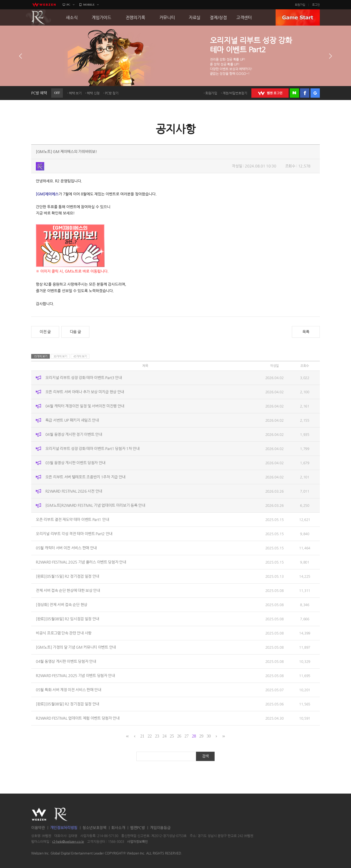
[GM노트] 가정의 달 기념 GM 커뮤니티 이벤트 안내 (76, 647)
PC (68, 5)
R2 (38, 17)
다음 (331, 56)
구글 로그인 (315, 93)
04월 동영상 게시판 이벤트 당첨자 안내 (66, 661)
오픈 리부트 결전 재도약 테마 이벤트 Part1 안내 (72, 519)
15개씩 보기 (41, 356)
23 (157, 736)
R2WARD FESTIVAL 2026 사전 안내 (74, 491)
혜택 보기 (75, 93)
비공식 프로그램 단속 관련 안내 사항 (64, 633)
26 (179, 736)
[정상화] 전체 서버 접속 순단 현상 (62, 605)
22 (150, 736)
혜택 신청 (93, 93)
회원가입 (300, 5)
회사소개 (118, 828)
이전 (20, 56)
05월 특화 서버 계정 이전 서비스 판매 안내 (69, 690)
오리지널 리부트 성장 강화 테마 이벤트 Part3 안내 (84, 378)
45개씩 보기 (80, 356)
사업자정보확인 (137, 841)
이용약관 (38, 828)
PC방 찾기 (112, 93)
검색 (205, 756)
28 (194, 736)
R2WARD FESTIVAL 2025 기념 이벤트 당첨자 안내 (75, 676)
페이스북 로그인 (305, 93)
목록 (306, 332)
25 (172, 736)
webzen (44, 5)
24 (164, 736)
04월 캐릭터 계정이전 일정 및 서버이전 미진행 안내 (85, 406)
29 (201, 736)
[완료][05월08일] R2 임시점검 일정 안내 (67, 619)
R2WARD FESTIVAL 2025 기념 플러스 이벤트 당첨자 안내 (81, 562)
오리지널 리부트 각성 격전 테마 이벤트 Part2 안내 (74, 534)
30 (209, 736)
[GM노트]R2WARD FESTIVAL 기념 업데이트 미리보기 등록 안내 (95, 505)
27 (187, 736)
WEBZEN (39, 814)
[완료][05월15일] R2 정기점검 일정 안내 (67, 576)
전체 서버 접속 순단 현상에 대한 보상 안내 (68, 590)
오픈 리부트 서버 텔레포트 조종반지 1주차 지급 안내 (85, 477)
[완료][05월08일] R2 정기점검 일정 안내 (67, 704)
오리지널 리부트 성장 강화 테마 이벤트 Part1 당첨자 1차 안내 (93, 449)
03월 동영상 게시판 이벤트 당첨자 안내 (75, 463)
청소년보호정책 (94, 828)
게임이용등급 (160, 828)
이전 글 (45, 332)
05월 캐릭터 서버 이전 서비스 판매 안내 (66, 548)
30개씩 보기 (60, 356)
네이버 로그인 (294, 93)
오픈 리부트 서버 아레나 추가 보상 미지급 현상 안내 (85, 392)
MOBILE (89, 5)
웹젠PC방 (138, 828)
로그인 (316, 5)
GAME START (298, 17)
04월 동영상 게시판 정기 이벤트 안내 (74, 434)
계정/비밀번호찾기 (235, 93)
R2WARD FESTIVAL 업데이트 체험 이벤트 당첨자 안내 (78, 718)
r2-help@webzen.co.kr (68, 841)
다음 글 (75, 332)
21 (142, 736)
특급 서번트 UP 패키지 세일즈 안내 (72, 420)
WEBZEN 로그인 (270, 93)
